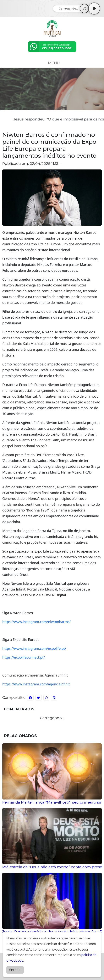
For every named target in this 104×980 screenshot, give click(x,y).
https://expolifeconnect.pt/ (24, 657)
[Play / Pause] (94, 9)
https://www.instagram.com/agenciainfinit (36, 684)
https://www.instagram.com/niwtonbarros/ (37, 622)
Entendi (15, 970)
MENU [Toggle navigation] (52, 63)
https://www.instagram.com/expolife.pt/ (34, 648)
